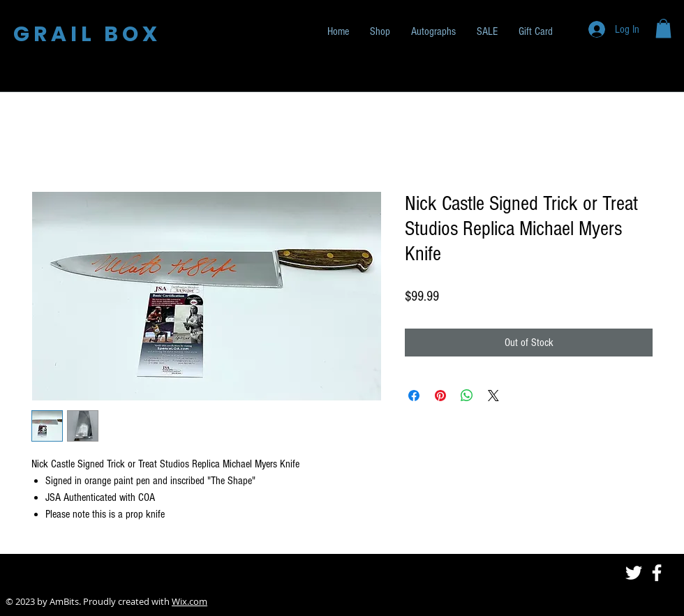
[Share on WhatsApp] (467, 396)
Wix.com (189, 601)
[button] (663, 28)
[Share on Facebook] (414, 396)
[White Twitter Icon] (634, 573)
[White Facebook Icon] (657, 573)
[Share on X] (493, 396)
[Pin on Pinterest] (440, 396)
